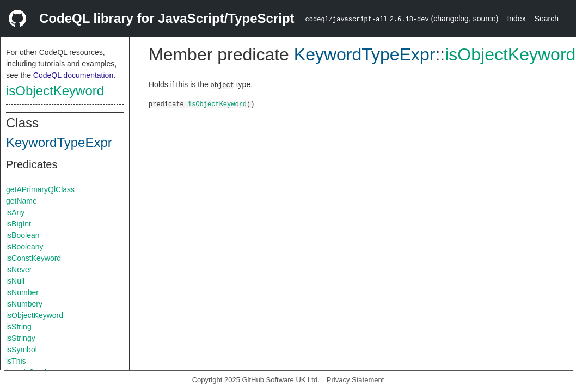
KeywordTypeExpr (59, 142)
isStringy (21, 338)
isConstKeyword (33, 258)
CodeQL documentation (73, 75)
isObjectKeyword (55, 91)
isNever (19, 269)
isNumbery (24, 304)
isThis (16, 361)
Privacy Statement (356, 380)
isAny (15, 212)
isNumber (22, 292)
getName (22, 201)
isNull (15, 281)
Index (516, 19)
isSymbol (22, 350)
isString (19, 327)
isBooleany (25, 247)
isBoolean (23, 235)
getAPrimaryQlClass (40, 189)
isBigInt (19, 224)
